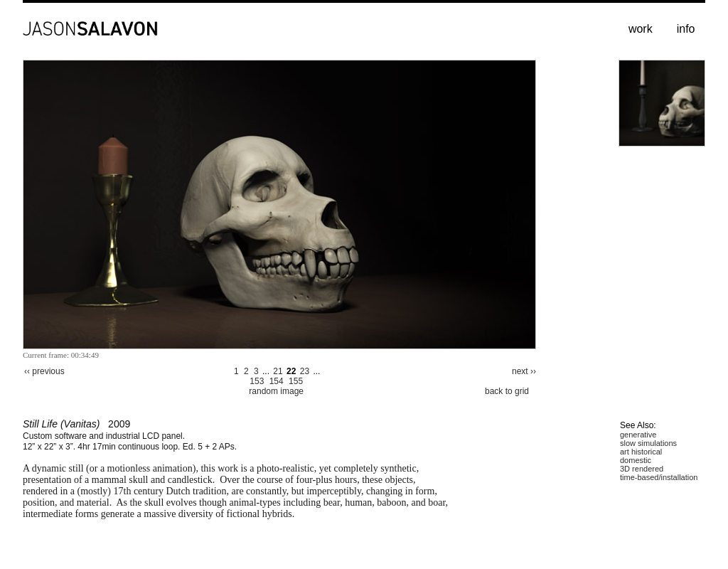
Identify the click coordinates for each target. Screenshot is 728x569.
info (686, 29)
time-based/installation (659, 477)
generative (638, 435)
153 (257, 381)
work (641, 29)
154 (277, 381)
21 (278, 371)
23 (305, 371)
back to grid (507, 391)
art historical (641, 452)
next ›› (524, 371)
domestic (636, 460)
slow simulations (648, 443)
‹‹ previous (44, 371)
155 (296, 381)
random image (276, 391)
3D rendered (642, 469)
